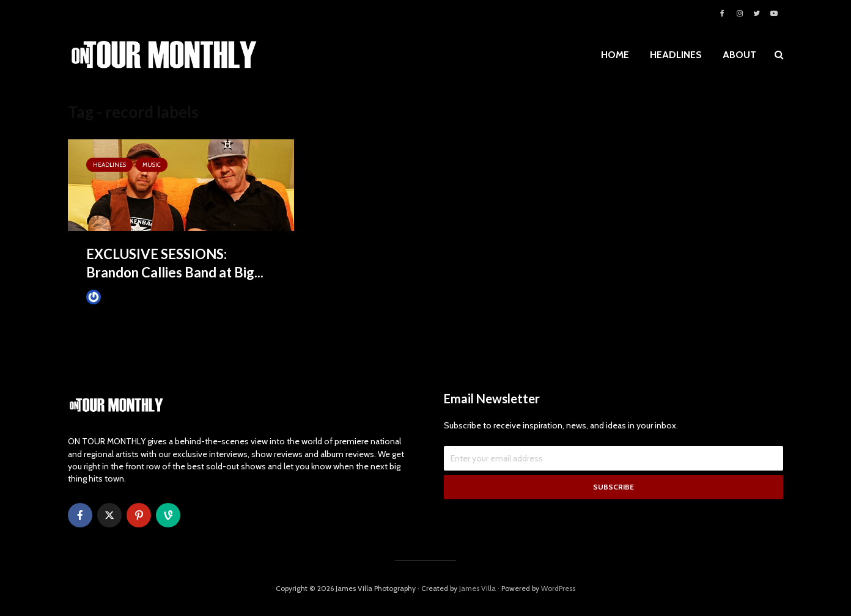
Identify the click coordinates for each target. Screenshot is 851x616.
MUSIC (152, 165)
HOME (615, 55)
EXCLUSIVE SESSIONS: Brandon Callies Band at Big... (175, 263)
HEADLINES (676, 55)
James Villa (114, 297)
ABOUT (739, 55)
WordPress (558, 588)
